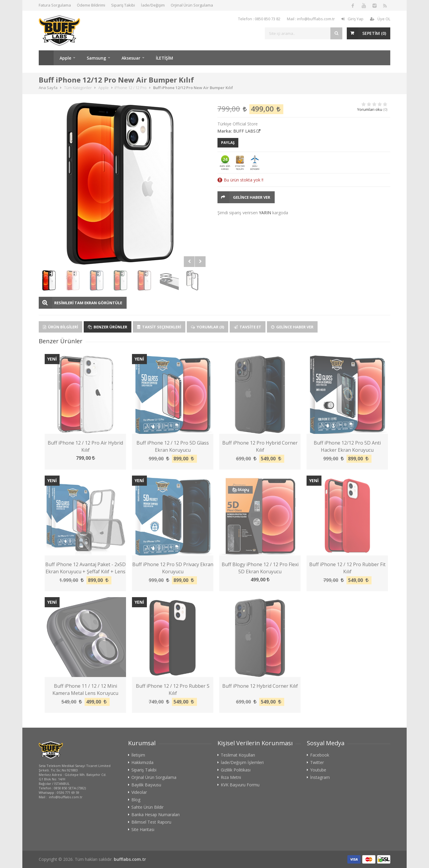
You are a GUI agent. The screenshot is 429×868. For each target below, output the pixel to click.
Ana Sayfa (46, 58)
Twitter (317, 763)
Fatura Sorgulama (55, 5)
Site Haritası (143, 830)
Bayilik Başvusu (146, 785)
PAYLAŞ (228, 143)
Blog (136, 800)
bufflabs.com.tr (130, 859)
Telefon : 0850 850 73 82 (259, 19)
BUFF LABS (244, 131)
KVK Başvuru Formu (240, 785)
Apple (65, 58)
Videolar (139, 792)
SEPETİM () (374, 33)
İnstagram (320, 777)
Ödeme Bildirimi (91, 5)
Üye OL (380, 19)
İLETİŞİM (164, 58)
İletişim (138, 755)
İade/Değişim (153, 5)
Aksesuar (131, 58)
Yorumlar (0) (207, 327)
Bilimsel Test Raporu (151, 822)
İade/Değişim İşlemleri (242, 763)
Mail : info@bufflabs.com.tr (311, 19)
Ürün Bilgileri (60, 327)
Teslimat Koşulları (238, 755)
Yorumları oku (370, 109)
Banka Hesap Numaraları (156, 815)
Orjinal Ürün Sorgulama (192, 5)
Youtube (318, 770)
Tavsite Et (248, 327)
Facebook (320, 755)
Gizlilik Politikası (236, 770)
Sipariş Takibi (123, 5)
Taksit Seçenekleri (159, 327)
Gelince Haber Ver (252, 197)
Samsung (96, 58)
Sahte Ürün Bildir (147, 807)
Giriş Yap (352, 19)
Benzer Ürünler (108, 327)
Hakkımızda (142, 763)
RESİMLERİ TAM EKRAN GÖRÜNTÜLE (88, 303)
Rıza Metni (231, 777)
